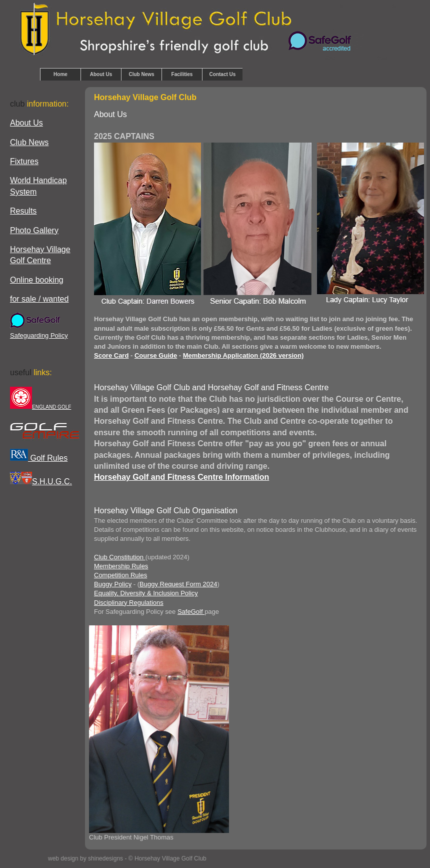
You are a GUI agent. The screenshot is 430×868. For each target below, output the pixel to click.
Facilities (182, 74)
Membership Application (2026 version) (243, 355)
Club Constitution (120, 557)
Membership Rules (121, 566)
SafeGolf (191, 612)
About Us (101, 74)
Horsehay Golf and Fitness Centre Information (181, 477)
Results (23, 211)
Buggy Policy (113, 584)
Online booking (37, 280)
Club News (141, 74)
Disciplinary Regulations (129, 603)
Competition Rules (120, 575)
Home (60, 74)
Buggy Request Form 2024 (178, 584)
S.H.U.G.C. (41, 482)
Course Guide (156, 355)
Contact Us (223, 74)
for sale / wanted (39, 299)
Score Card (111, 355)
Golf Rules (39, 458)
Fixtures (24, 161)
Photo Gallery (34, 230)
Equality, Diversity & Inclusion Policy (146, 593)
